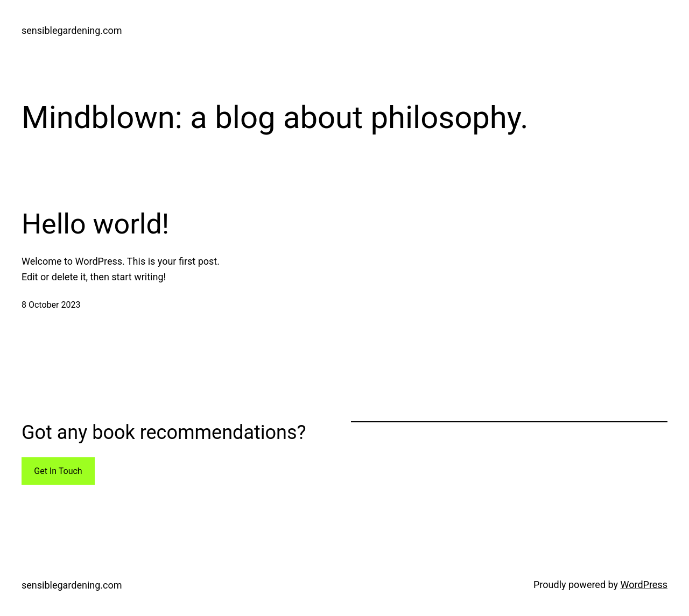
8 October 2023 (51, 305)
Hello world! (95, 224)
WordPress (644, 585)
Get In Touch (58, 471)
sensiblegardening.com (72, 30)
